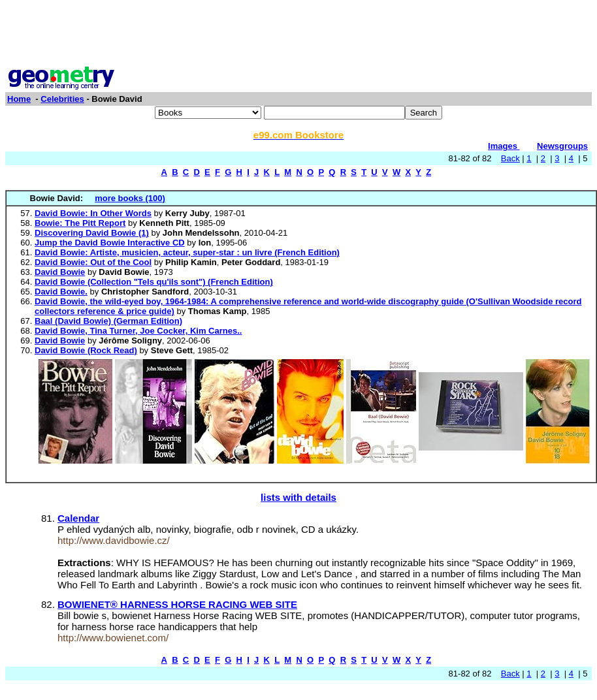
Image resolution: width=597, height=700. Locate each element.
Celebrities (62, 99)
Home (19, 99)
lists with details (298, 497)
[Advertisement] (298, 35)
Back (510, 158)
